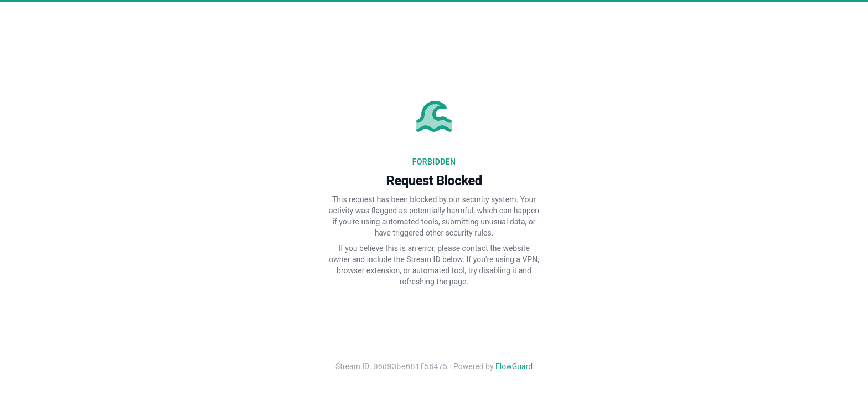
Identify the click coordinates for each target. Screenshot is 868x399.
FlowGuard (514, 367)
